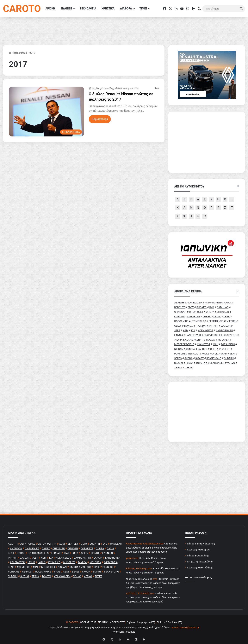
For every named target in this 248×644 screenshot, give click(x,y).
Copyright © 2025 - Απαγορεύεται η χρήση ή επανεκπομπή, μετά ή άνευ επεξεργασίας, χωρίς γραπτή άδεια (109, 627)
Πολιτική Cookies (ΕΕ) (170, 622)
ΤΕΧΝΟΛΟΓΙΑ (88, 9)
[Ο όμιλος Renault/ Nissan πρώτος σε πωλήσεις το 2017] (46, 112)
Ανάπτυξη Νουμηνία (124, 632)
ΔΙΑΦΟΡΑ (126, 9)
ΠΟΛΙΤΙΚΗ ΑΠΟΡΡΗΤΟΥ (112, 622)
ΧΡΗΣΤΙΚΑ (108, 9)
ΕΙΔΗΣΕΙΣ (66, 9)
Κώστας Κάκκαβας (198, 549)
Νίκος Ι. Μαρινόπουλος (201, 543)
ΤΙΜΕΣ (143, 9)
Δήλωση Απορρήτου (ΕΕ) (141, 622)
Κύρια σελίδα (18, 53)
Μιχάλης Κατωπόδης (103, 89)
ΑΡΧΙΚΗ (50, 9)
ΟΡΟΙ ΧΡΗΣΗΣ (88, 622)
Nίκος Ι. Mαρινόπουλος (139, 579)
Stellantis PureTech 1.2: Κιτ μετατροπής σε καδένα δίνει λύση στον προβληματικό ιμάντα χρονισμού (153, 583)
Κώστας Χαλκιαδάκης (200, 567)
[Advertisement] (207, 412)
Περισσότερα (100, 119)
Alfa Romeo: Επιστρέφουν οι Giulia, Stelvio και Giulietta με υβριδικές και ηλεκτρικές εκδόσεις (152, 548)
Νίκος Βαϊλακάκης (198, 555)
